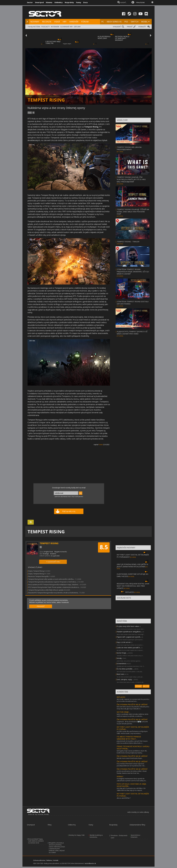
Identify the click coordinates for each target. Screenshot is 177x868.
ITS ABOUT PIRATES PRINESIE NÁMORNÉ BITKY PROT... (129, 738)
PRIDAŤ (130, 27)
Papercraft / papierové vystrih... (129, 637)
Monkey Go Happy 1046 (77, 835)
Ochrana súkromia (39, 860)
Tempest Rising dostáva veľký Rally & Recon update (46, 590)
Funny (79, 2)
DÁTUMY (77, 27)
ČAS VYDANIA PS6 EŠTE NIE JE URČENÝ (132, 704)
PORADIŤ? (142, 27)
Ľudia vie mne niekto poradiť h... (129, 647)
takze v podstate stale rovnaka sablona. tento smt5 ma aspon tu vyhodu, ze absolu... (133, 715)
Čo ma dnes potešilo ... (125, 669)
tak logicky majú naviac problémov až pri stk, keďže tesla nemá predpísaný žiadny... (132, 752)
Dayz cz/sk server (124, 642)
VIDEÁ (57, 22)
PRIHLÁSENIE (140, 2)
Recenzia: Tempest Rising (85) (38, 576)
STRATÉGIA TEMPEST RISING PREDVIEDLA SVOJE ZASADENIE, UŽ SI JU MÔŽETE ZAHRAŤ (133, 272)
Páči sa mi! (69, 511)
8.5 (104, 547)
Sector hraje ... (122, 653)
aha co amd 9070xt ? (124, 798)
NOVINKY (35, 22)
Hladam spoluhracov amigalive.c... (129, 632)
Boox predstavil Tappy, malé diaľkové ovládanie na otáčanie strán (36, 841)
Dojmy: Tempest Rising (36, 571)
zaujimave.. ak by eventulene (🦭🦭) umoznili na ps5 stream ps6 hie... (132, 723)
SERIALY (120, 776)
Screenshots (121, 663)
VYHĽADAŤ (117, 27)
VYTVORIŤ (138, 686)
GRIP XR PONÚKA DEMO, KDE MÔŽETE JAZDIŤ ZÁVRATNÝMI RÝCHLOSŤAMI (132, 565)
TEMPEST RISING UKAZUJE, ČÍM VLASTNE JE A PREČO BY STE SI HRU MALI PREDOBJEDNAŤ (131, 179)
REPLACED (130, 592)
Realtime (53, 554)
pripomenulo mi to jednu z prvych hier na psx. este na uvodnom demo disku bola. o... (132, 742)
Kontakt (56, 860)
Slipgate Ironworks (61, 552)
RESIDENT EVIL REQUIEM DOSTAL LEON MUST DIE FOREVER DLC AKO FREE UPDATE (133, 586)
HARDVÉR (74, 22)
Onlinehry (58, 2)
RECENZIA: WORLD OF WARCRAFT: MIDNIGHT (122, 38)
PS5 (126, 22)
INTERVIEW (55, 27)
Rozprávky (69, 2)
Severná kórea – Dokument (136, 836)
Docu (85, 2)
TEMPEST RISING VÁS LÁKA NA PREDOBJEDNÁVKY (129, 148)
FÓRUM (85, 22)
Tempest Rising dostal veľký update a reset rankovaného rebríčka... (51, 579)
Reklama (49, 860)
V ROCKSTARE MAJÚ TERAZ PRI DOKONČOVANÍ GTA (53, 43)
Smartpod (39, 2)
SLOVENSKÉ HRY (66, 27)
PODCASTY (45, 27)
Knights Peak (48, 552)
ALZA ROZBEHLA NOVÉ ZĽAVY (104, 37)
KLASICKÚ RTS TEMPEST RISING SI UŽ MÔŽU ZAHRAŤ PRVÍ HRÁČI (132, 333)
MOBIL (144, 22)
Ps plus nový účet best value (128, 626)
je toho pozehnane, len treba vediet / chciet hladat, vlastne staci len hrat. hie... (132, 772)
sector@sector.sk (90, 863)
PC (103, 22)
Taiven (101, 445)
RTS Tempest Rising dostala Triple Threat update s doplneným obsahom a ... (54, 587)
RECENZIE (47, 22)
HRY (65, 22)
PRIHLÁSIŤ (41, 606)
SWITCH (135, 22)
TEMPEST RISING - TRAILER (128, 242)
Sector (30, 2)
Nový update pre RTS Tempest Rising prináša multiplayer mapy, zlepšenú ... (54, 585)
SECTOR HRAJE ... (123, 712)
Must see (120, 674)
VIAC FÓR (146, 686)
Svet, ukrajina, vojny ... (125, 679)
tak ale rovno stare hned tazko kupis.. (130, 758)
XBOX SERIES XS (114, 22)
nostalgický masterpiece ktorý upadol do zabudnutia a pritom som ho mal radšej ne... (132, 780)
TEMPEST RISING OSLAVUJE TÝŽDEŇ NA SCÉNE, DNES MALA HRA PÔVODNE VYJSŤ (133, 212)
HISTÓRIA (37, 27)
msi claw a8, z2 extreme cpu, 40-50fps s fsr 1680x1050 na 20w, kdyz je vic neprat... (131, 789)
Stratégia (46, 554)
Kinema (49, 2)
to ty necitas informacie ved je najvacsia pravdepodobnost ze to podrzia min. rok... (131, 765)
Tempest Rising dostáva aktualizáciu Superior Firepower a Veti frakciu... (53, 582)
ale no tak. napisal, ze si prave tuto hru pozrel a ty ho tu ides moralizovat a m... (133, 700)
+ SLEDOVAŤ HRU (53, 562)
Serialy (119, 658)
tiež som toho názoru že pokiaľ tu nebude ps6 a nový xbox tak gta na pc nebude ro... (133, 708)
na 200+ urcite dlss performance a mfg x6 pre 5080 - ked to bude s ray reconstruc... (132, 732)
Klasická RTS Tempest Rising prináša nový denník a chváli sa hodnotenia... (54, 593)
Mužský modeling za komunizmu (96, 836)
